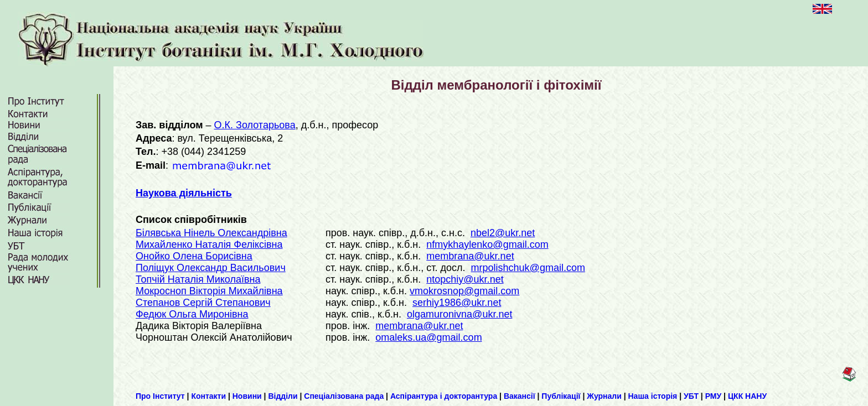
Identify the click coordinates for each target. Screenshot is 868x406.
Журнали (604, 396)
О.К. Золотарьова (255, 125)
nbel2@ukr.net (503, 233)
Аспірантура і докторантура (444, 396)
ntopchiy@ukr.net (465, 279)
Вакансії (520, 396)
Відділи (283, 396)
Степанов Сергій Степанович (203, 303)
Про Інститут (160, 396)
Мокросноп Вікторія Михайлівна (209, 291)
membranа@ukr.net (470, 256)
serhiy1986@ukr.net (457, 303)
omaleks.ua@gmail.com (428, 337)
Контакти (208, 396)
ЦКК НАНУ (747, 396)
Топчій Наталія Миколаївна (198, 279)
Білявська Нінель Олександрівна (211, 233)
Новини (247, 396)
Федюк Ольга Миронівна (192, 314)
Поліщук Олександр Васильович (211, 268)
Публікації (561, 396)
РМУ (714, 396)
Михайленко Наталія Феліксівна (209, 244)
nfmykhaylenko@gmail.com (487, 244)
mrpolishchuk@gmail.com (528, 268)
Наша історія (653, 396)
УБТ (691, 396)
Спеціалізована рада (344, 396)
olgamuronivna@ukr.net (459, 314)
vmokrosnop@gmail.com (464, 291)
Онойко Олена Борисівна (194, 256)
